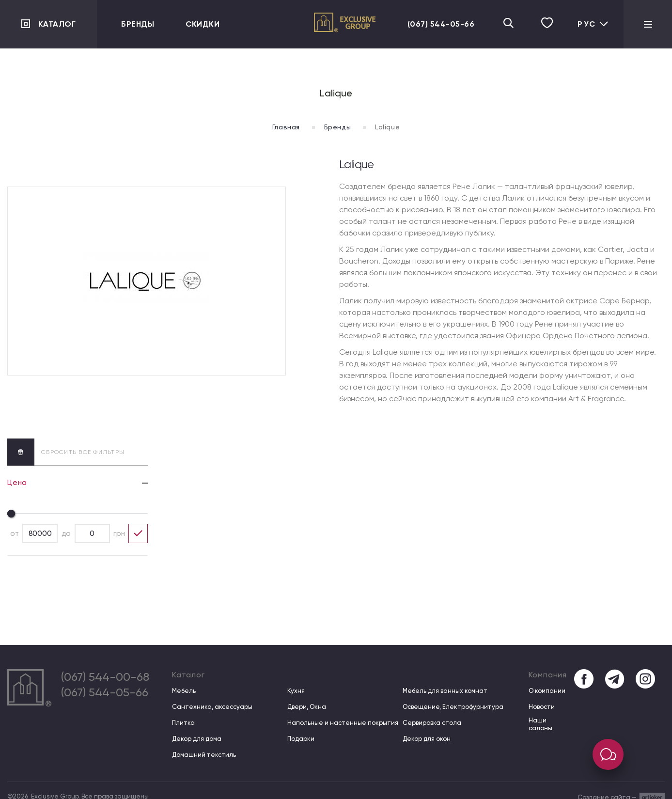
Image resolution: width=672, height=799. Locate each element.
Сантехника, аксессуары (212, 707)
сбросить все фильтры (66, 452)
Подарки (301, 739)
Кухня (296, 691)
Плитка (183, 723)
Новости (542, 707)
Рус (593, 24)
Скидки (203, 24)
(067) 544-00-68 (105, 677)
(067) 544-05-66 (441, 24)
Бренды (138, 24)
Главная (286, 127)
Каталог (57, 24)
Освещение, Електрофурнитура (453, 707)
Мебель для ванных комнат (445, 691)
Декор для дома (197, 739)
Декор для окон (427, 739)
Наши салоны (540, 724)
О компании (547, 691)
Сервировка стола (432, 723)
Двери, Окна (307, 707)
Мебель (184, 691)
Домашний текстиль (204, 755)
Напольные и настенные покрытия (343, 723)
